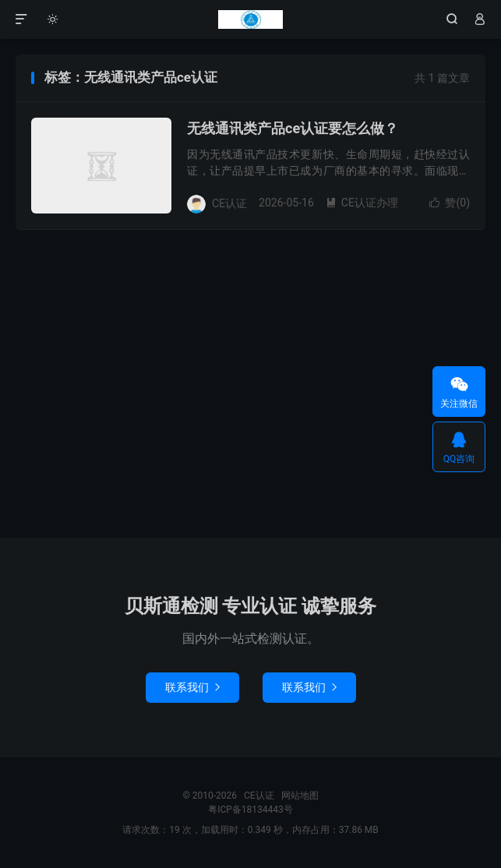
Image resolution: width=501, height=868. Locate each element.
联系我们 (192, 687)
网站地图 (300, 796)
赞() (450, 203)
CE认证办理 (362, 203)
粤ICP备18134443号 (250, 810)
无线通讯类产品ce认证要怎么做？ (293, 128)
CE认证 (250, 19)
